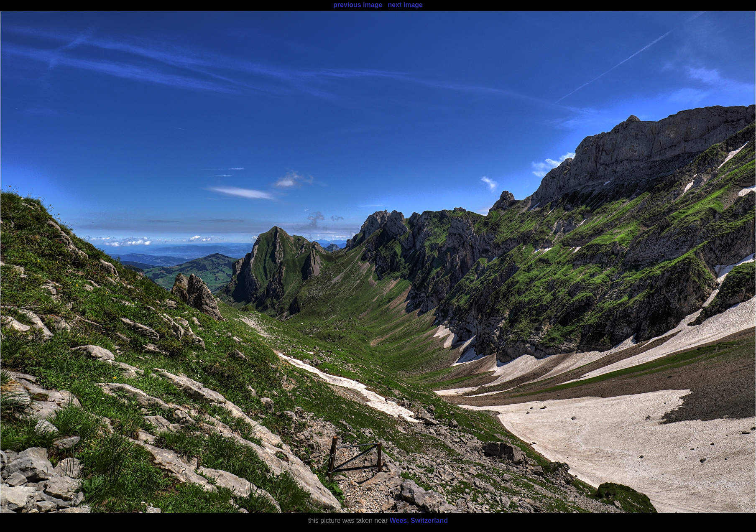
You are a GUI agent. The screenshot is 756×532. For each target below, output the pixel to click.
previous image (358, 5)
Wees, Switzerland (419, 521)
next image (405, 5)
